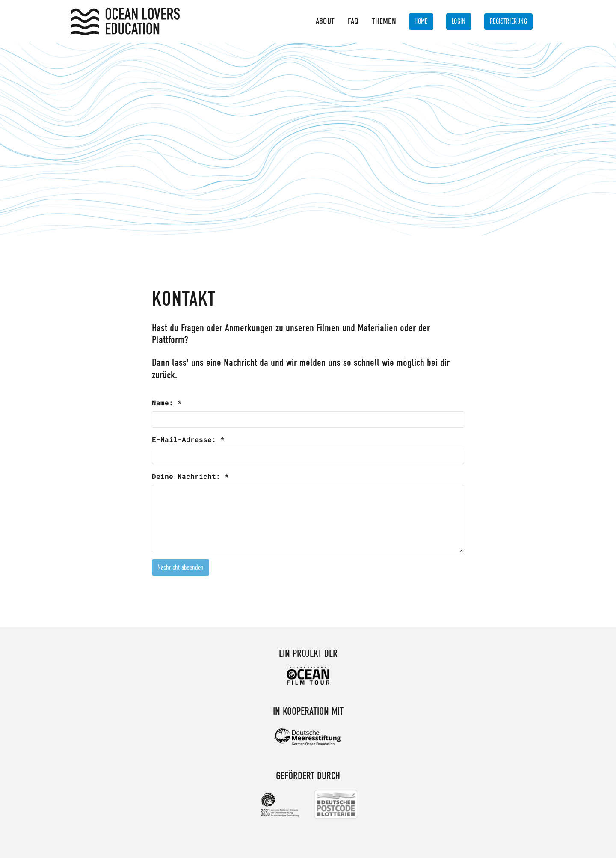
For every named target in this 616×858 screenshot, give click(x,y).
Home (421, 21)
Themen (384, 21)
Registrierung (508, 21)
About (325, 21)
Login (459, 21)
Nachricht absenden (181, 567)
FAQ (353, 21)
